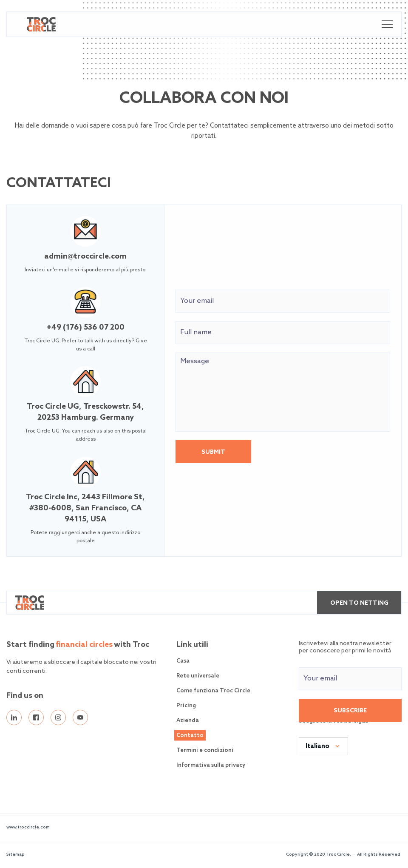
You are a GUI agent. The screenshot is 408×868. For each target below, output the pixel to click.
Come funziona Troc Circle (213, 691)
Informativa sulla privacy (211, 765)
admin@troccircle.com (85, 256)
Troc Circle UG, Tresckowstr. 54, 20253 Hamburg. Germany (85, 412)
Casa (183, 661)
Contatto (190, 736)
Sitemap (16, 854)
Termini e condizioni (205, 750)
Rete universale (198, 676)
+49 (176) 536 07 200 (86, 327)
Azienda (188, 721)
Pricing (186, 706)
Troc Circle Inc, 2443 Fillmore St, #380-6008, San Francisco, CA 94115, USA (85, 508)
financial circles (84, 645)
